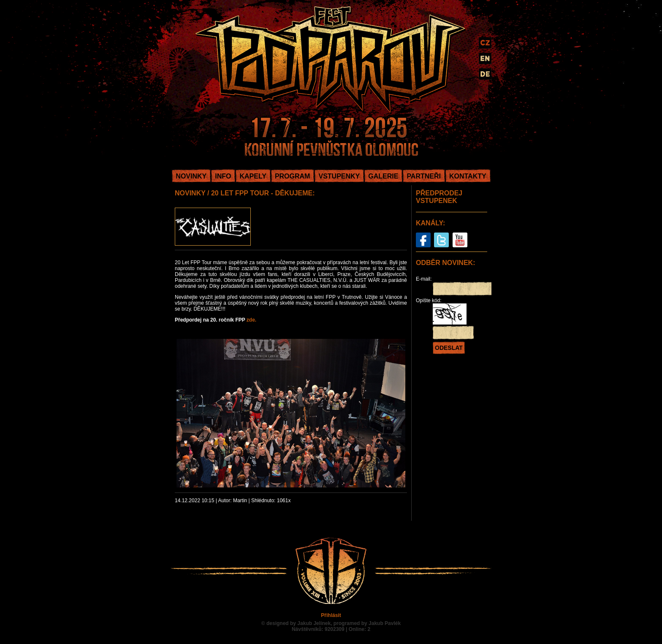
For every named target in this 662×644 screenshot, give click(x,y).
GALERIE (383, 176)
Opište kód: (429, 300)
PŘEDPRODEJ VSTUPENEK (439, 197)
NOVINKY (191, 176)
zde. (251, 320)
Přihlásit (331, 615)
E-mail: (424, 279)
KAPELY (253, 176)
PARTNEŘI (424, 176)
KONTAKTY (468, 176)
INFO (223, 176)
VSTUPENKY (339, 176)
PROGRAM (293, 176)
